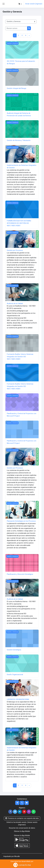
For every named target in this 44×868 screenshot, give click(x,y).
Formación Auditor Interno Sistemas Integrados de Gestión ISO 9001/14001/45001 (20, 357)
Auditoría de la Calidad (15, 303)
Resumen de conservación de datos (22, 828)
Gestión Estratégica (14, 650)
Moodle (17, 856)
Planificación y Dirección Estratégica (20, 574)
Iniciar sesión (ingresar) (34, 4)
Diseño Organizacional (15, 675)
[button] (20, 4)
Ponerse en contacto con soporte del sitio (22, 818)
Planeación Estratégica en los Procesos (21, 521)
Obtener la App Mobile (22, 831)
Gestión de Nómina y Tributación (19, 140)
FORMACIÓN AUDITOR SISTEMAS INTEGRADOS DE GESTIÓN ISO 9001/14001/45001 (19, 223)
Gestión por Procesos (15, 250)
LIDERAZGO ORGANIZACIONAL (18, 699)
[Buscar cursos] (16, 28)
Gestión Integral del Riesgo (17, 88)
